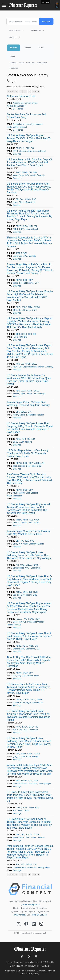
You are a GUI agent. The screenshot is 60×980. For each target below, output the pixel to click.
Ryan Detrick (26, 394)
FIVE (25, 619)
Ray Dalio (22, 676)
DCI (30, 334)
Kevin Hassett (19, 493)
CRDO (24, 334)
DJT (30, 592)
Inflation (16, 394)
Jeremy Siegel (31, 103)
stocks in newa (26, 151)
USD (35, 865)
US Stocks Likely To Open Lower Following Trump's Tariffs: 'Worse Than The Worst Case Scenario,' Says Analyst (29, 555)
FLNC (25, 808)
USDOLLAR (39, 463)
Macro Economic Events (33, 544)
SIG (21, 337)
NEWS (24, 253)
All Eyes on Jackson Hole (21, 96)
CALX (37, 520)
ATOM (19, 592)
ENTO (15, 151)
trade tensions (19, 466)
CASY (24, 307)
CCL (22, 199)
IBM (33, 439)
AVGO (19, 808)
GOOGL (36, 835)
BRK (18, 781)
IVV (22, 541)
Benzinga (17, 154)
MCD (27, 811)
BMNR (25, 172)
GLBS (25, 226)
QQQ (25, 280)
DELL (34, 364)
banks (15, 283)
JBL (36, 226)
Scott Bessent (32, 493)
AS (23, 364)
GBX (35, 172)
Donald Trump (25, 310)
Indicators (13, 37)
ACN (18, 364)
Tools (12, 56)
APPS (18, 226)
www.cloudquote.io (31, 905)
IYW (27, 541)
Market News (18, 175)
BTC (18, 865)
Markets (14, 48)
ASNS (30, 391)
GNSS (29, 565)
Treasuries (14, 68)
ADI (17, 754)
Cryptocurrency (19, 867)
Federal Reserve (26, 283)
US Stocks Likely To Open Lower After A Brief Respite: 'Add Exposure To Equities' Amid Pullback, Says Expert (29, 636)
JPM (18, 253)
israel (15, 202)
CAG (22, 565)
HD (37, 727)
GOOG (29, 835)
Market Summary (46, 367)
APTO (23, 754)
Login (47, 2)
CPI (17, 412)
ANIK (31, 646)
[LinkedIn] (34, 924)
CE (29, 439)
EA (23, 835)
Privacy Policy (19, 915)
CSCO (37, 391)
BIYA (18, 307)
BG (32, 148)
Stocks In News (19, 622)
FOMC (31, 619)
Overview (13, 63)
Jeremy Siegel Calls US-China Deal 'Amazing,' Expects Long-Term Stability (28, 404)
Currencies (30, 63)
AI (24, 148)
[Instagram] (41, 924)
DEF (18, 541)
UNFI (34, 310)
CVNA (37, 754)
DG (35, 334)
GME (35, 592)
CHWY (28, 199)
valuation (33, 784)
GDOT (33, 700)
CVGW (37, 307)
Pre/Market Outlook (36, 622)
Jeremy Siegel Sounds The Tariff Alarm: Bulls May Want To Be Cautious (29, 533)
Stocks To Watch (38, 175)
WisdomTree (18, 103)
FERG (15, 337)
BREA (31, 727)
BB (17, 199)
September (17, 124)
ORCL (15, 442)
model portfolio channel (17, 127)
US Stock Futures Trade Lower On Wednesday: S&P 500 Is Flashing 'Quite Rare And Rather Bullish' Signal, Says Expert (29, 380)
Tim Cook (23, 730)
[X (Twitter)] (19, 924)
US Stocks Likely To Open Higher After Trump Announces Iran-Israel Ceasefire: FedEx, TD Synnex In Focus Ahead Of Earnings (29, 188)
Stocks (28, 48)
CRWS (30, 754)
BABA (25, 727)
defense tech (30, 202)
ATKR (25, 520)
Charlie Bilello (18, 649)
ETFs (41, 48)
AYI (17, 565)
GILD (31, 808)
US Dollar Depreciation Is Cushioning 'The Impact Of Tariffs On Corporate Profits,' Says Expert (27, 453)
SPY (27, 175)
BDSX (18, 700)
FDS (34, 199)
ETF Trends (18, 109)
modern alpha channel (16, 106)
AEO (18, 391)
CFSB (28, 364)
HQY (38, 619)
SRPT (22, 229)
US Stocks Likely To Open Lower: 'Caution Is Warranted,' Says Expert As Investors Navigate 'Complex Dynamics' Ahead (29, 715)
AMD (24, 439)
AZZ (28, 148)
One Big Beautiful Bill (28, 367)
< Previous (13, 91)
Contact (41, 971)
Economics (17, 256)
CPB (18, 334)
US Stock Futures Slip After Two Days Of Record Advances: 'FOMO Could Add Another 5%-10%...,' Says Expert (29, 162)
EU (30, 172)
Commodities (18, 568)
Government (26, 595)
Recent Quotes (15, 30)
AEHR (18, 148)
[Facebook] (26, 924)
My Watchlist (36, 30)
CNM (30, 307)
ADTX (25, 646)
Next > (36, 91)
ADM (18, 439)
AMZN (19, 520)
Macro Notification (15, 496)
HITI (31, 226)
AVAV (18, 172)
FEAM (18, 619)
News (22, 63)
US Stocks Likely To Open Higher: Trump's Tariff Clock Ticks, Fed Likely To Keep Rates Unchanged (29, 138)
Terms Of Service (39, 915)
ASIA (24, 391)
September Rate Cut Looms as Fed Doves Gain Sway (26, 116)
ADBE (18, 646)
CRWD (26, 700)
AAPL (18, 727)
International (42, 63)
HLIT (37, 808)
